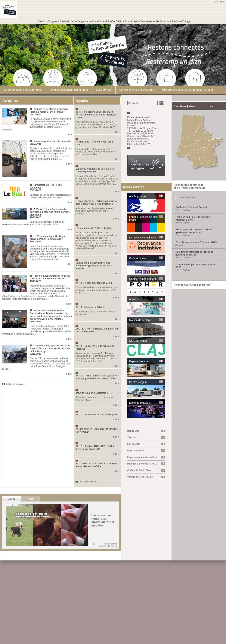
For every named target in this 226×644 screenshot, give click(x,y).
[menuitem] (23, 90)
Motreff (109, 21)
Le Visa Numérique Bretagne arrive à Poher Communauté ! (48, 238)
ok (161, 103)
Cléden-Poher (67, 21)
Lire (70, 134)
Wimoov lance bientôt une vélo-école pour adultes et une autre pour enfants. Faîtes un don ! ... (96, 290)
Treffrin (176, 21)
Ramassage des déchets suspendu (52, 141)
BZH (222, 2)
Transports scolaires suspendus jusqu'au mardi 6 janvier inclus (49, 110)
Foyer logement (136, 451)
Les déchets (134, 444)
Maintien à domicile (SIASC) (142, 464)
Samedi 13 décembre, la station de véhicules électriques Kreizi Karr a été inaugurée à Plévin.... (33, 223)
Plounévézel (131, 21)
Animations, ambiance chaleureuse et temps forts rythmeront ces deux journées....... (94, 211)
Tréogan (187, 21)
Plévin (119, 21)
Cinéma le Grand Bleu (139, 470)
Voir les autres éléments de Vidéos (108, 545)
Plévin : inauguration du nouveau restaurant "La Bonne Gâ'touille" (50, 277)
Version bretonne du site (141, 477)
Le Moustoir (95, 21)
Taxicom (132, 437)
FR (214, 2)
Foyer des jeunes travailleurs (143, 457)
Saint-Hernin (162, 21)
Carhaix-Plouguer (48, 21)
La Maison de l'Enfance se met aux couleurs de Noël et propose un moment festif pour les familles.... (96, 152)
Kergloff (82, 21)
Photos (31, 499)
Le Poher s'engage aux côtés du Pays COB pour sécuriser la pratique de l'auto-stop (50, 348)
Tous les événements (89, 481)
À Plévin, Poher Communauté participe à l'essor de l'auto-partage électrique (50, 212)
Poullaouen (147, 21)
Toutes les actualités (15, 384)
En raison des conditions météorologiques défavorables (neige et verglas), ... (51, 196)
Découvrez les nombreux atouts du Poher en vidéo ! (103, 520)
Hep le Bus (133, 431)
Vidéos (12, 499)
